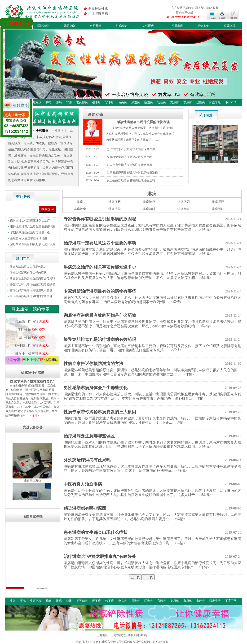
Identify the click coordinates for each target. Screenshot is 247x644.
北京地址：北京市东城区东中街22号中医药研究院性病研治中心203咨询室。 (123, 642)
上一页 (135, 577)
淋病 (59, 102)
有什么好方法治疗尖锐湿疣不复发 (31, 290)
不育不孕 (231, 102)
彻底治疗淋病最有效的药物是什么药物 (100, 315)
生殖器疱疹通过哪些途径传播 (29, 238)
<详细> (35, 415)
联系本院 (230, 26)
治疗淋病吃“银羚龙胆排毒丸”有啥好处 (100, 557)
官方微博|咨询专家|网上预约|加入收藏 (195, 8)
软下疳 (110, 102)
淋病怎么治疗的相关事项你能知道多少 (100, 267)
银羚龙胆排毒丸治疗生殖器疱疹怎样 (33, 226)
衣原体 (188, 102)
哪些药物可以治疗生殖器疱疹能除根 (32, 284)
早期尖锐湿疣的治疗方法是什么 (30, 232)
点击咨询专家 (15, 115)
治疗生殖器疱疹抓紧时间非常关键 (31, 296)
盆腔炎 (201, 102)
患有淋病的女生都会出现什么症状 (96, 532)
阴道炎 (149, 102)
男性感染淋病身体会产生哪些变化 (96, 388)
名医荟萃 (96, 26)
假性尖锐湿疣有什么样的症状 (28, 273)
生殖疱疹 (36, 102)
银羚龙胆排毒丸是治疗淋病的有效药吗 (100, 339)
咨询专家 (13, 360)
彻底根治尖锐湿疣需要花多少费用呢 (129, 157)
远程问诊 (51, 360)
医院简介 (43, 26)
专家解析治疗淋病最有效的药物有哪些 (100, 291)
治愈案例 (203, 26)
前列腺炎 (82, 102)
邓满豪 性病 (32, 326)
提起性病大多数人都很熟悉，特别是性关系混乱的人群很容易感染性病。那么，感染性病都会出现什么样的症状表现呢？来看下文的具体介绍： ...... (140, 134)
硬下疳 (97, 102)
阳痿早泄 (215, 102)
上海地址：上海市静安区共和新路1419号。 (123, 635)
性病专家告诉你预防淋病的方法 (93, 364)
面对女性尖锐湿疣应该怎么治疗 (30, 221)
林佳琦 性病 (32, 350)
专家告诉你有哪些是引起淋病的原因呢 (100, 219)
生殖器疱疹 (176, 26)
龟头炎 (123, 102)
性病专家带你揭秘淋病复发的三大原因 (100, 412)
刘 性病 (32, 334)
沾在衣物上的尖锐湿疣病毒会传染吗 (32, 278)
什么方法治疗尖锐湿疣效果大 (28, 267)
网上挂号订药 (33, 360)
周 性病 (32, 342)
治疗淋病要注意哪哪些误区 (89, 436)
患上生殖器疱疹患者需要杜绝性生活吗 (131, 180)
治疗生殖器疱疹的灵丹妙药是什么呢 (33, 244)
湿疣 (23, 601)
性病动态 (122, 26)
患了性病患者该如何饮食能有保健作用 (131, 149)
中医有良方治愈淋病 (83, 484)
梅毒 (49, 102)
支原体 (175, 102)
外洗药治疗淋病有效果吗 (87, 460)
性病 (13, 601)
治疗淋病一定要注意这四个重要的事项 (100, 243)
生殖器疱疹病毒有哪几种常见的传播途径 (132, 173)
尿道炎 (136, 102)
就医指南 (69, 26)
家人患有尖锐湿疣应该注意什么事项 (129, 165)
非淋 (69, 102)
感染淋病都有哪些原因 (85, 508)
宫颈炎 (162, 102)
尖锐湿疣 (148, 26)
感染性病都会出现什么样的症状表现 (143, 122)
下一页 (148, 577)
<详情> (206, 230)
